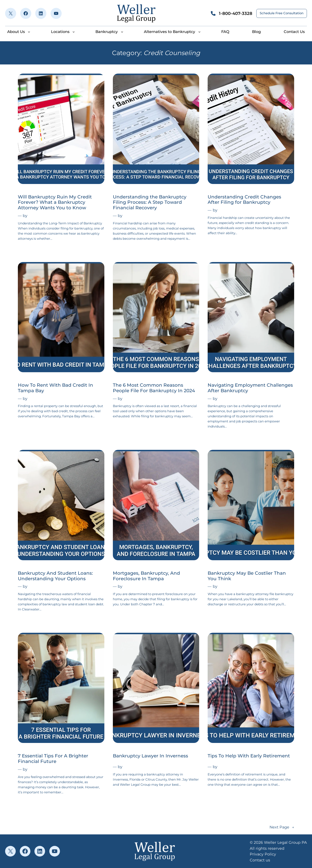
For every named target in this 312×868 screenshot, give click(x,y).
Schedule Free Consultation (282, 13)
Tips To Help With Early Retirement (249, 756)
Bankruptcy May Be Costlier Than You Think (247, 576)
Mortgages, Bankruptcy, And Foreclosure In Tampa (146, 576)
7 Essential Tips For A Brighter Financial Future (53, 759)
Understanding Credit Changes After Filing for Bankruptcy (244, 200)
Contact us (260, 860)
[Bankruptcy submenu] (122, 32)
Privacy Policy (263, 854)
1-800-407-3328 (236, 13)
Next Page (282, 827)
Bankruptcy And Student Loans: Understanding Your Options (55, 576)
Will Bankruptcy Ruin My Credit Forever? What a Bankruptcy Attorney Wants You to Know (55, 202)
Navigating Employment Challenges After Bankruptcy (250, 388)
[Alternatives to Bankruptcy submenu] (199, 32)
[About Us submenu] (29, 32)
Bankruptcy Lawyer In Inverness (150, 756)
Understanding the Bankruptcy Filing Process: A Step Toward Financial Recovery (150, 202)
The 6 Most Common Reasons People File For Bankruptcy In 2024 (154, 388)
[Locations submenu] (74, 32)
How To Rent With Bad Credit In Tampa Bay (55, 388)
